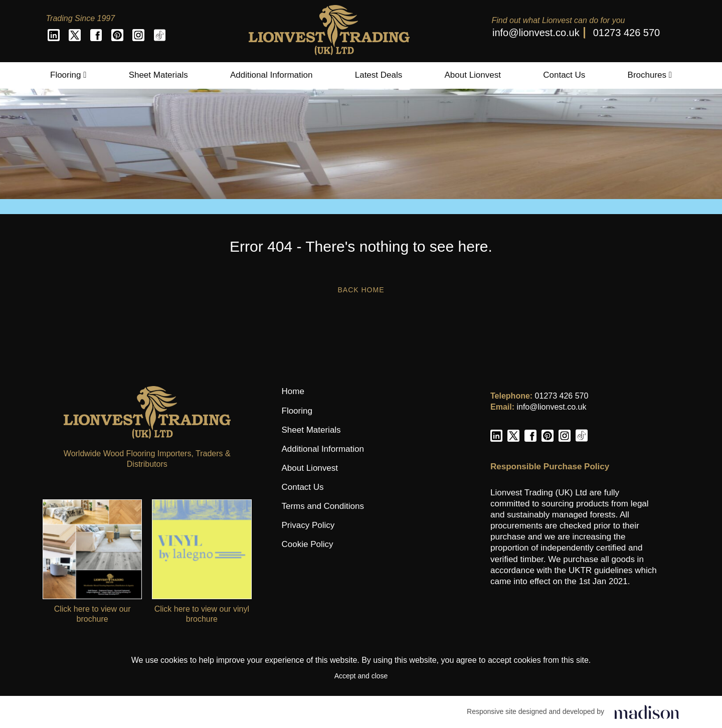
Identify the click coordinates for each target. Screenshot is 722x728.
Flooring (68, 75)
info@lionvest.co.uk (536, 33)
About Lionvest (472, 75)
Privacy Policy (308, 525)
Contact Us (564, 75)
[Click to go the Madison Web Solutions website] (647, 712)
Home (293, 391)
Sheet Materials (158, 75)
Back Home (361, 290)
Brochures (650, 75)
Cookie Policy (308, 544)
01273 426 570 (626, 33)
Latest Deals (379, 75)
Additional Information (271, 75)
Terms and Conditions (323, 506)
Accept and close (361, 676)
